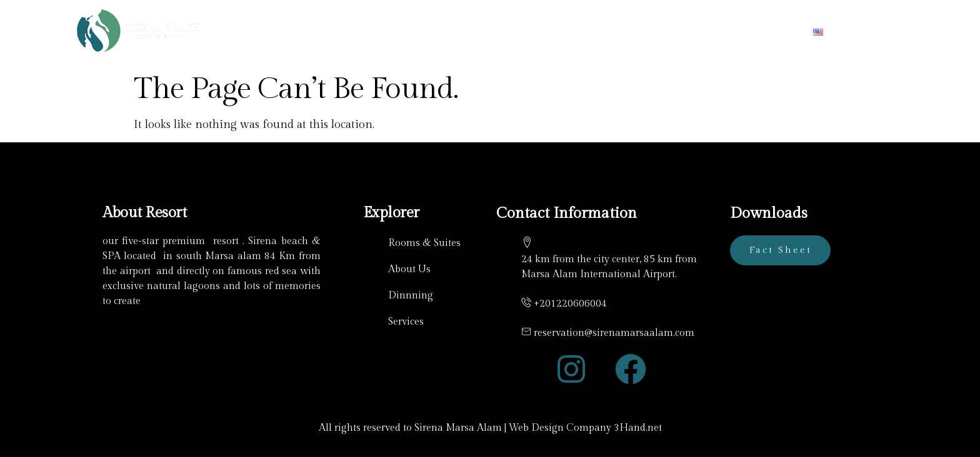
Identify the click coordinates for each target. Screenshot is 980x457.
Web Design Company (560, 428)
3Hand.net (638, 428)
